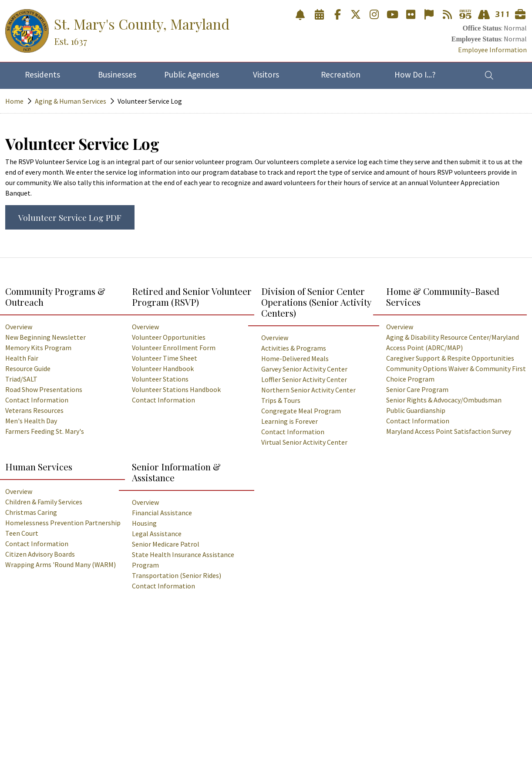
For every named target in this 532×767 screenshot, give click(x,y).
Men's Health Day (31, 421)
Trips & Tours (281, 400)
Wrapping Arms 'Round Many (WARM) (61, 564)
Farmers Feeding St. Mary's (45, 431)
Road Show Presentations (44, 389)
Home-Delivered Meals (295, 358)
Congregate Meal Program (301, 411)
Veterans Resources (34, 410)
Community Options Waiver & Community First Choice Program (456, 374)
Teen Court (22, 533)
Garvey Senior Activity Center (304, 369)
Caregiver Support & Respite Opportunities (450, 358)
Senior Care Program (417, 389)
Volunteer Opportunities (169, 337)
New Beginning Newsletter (45, 337)
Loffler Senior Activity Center (304, 379)
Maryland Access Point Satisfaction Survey (449, 431)
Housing (144, 523)
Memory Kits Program (38, 348)
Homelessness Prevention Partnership (63, 523)
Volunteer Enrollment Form (174, 348)
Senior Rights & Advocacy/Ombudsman (444, 400)
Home (14, 101)
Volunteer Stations (160, 379)
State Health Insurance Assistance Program (183, 560)
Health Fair (22, 358)
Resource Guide (28, 368)
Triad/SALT (21, 379)
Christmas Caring (31, 512)
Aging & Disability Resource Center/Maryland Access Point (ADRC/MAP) (453, 342)
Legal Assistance (157, 534)
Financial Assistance (162, 513)
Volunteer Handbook (163, 368)
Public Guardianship (416, 410)
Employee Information (492, 50)
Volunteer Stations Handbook (176, 389)
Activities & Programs (294, 348)
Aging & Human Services (71, 101)
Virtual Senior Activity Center (304, 442)
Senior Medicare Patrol (166, 544)
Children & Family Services (44, 502)
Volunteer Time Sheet (165, 358)
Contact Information (37, 400)
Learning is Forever (290, 421)
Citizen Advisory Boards (40, 554)
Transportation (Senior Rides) (177, 575)
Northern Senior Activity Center (308, 390)
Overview (19, 327)
